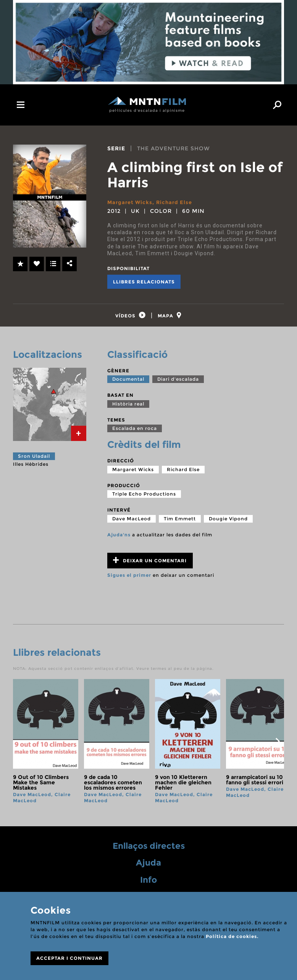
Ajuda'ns (119, 538)
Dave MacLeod (132, 522)
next (278, 745)
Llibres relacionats (144, 282)
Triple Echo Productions (144, 497)
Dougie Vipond (228, 522)
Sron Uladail (34, 459)
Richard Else (177, 202)
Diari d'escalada (178, 382)
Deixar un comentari (150, 564)
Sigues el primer (129, 579)
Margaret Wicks (131, 202)
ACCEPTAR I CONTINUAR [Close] (69, 958)
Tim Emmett (180, 522)
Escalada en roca (135, 432)
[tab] (128, 317)
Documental (128, 382)
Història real (128, 407)
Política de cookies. (232, 936)
